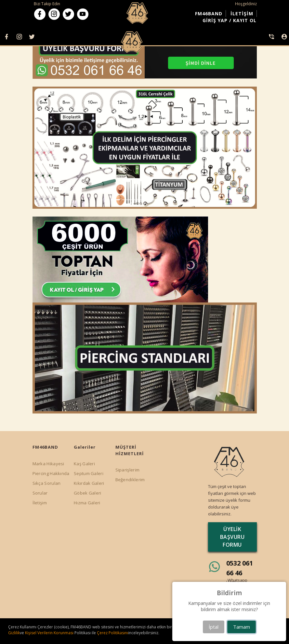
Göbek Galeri (88, 493)
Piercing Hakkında (51, 473)
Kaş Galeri (84, 464)
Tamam (242, 627)
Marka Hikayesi (48, 464)
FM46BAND (209, 14)
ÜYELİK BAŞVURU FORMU (232, 537)
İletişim (40, 503)
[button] (49, 148)
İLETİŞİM (242, 14)
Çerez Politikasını (112, 633)
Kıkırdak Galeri (89, 483)
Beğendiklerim (130, 480)
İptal (214, 627)
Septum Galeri (89, 473)
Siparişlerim (128, 470)
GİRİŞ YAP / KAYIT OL (230, 20)
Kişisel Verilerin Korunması (50, 633)
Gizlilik (14, 633)
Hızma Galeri (87, 503)
